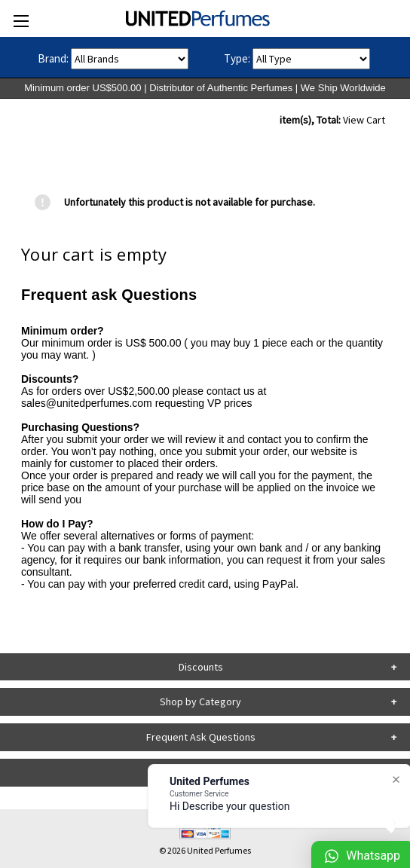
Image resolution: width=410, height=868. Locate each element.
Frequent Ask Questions (201, 737)
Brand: (53, 58)
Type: (237, 58)
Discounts (201, 667)
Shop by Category (200, 701)
